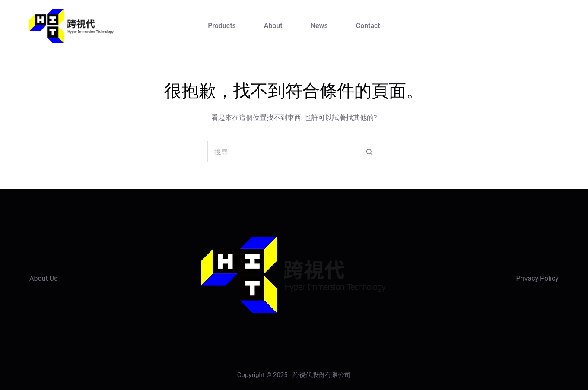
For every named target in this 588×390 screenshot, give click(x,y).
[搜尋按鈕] (369, 152)
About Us (43, 278)
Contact (368, 26)
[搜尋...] (283, 152)
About (273, 26)
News (319, 26)
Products (222, 26)
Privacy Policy (537, 278)
